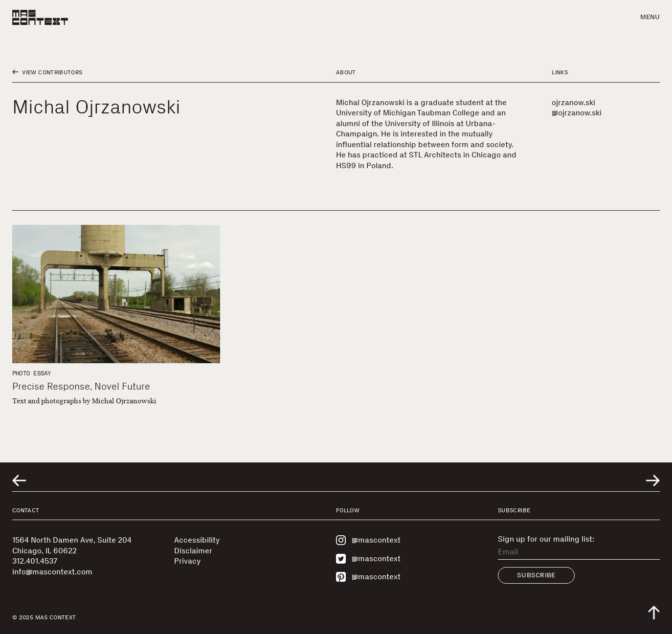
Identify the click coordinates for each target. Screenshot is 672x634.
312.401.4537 (35, 561)
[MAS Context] (40, 17)
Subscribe (536, 575)
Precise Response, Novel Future (81, 386)
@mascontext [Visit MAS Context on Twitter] (368, 559)
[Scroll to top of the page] (654, 612)
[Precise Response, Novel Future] (116, 294)
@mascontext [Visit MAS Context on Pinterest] (368, 577)
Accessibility (197, 540)
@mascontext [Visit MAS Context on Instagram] (368, 540)
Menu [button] (650, 17)
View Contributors (47, 72)
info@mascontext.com (52, 572)
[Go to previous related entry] (19, 481)
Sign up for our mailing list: (546, 539)
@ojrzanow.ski (577, 113)
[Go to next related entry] (653, 481)
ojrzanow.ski (573, 102)
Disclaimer (193, 551)
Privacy (187, 561)
